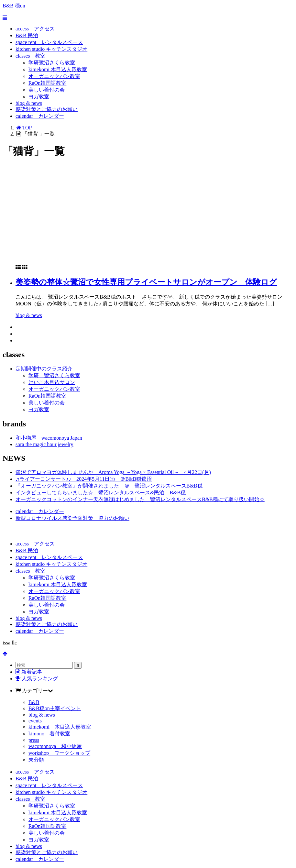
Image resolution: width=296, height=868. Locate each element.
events (35, 721)
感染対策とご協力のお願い (47, 109)
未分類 (36, 760)
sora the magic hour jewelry (44, 444)
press (34, 740)
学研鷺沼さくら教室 (52, 63)
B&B (34, 702)
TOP (24, 128)
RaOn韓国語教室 (47, 83)
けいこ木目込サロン (52, 382)
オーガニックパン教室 (54, 76)
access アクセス (35, 29)
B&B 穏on (14, 6)
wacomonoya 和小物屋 (55, 746)
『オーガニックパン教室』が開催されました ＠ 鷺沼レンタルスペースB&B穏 (109, 486)
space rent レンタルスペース (49, 42)
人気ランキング (37, 679)
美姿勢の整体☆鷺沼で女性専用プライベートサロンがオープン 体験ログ (146, 282)
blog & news (29, 103)
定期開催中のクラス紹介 (44, 369)
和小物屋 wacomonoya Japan (49, 438)
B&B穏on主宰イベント (55, 708)
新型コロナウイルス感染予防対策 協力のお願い (72, 518)
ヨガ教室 (39, 97)
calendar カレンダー (40, 116)
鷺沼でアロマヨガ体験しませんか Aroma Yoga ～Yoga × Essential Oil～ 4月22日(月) (113, 472)
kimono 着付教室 (49, 734)
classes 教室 (30, 56)
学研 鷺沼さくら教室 (54, 375)
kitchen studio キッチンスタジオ (51, 49)
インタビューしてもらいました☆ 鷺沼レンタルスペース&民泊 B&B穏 (101, 493)
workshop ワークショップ (59, 753)
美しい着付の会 (47, 90)
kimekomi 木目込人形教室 (58, 69)
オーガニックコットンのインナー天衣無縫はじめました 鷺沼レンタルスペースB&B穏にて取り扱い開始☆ (140, 499)
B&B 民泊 (27, 35)
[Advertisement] (148, 214)
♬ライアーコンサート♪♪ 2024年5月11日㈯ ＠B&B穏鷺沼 (84, 479)
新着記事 (29, 672)
